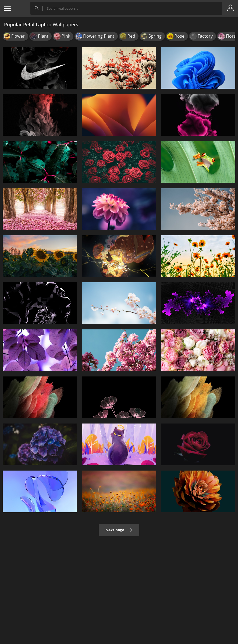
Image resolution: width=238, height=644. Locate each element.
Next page (119, 530)
